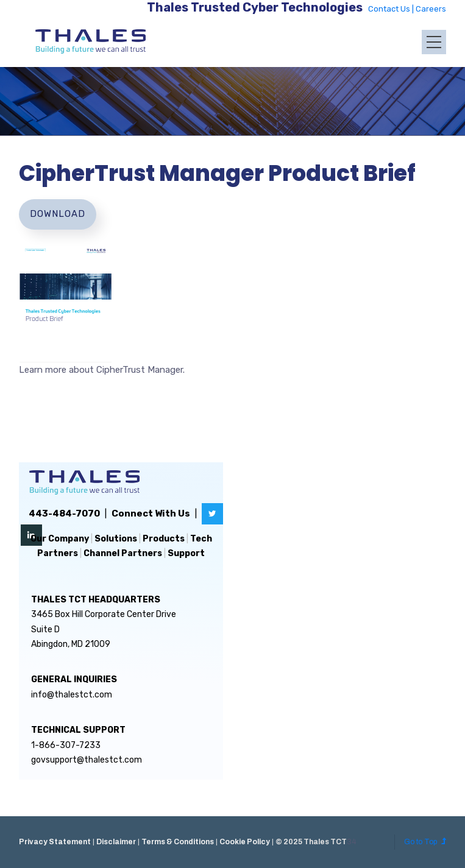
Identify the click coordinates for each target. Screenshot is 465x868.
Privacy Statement (55, 842)
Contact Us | (392, 9)
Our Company (60, 539)
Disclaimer (116, 842)
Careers (431, 9)
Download (58, 214)
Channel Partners (123, 553)
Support (186, 553)
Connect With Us (151, 513)
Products (164, 539)
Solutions (116, 539)
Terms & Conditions (178, 842)
